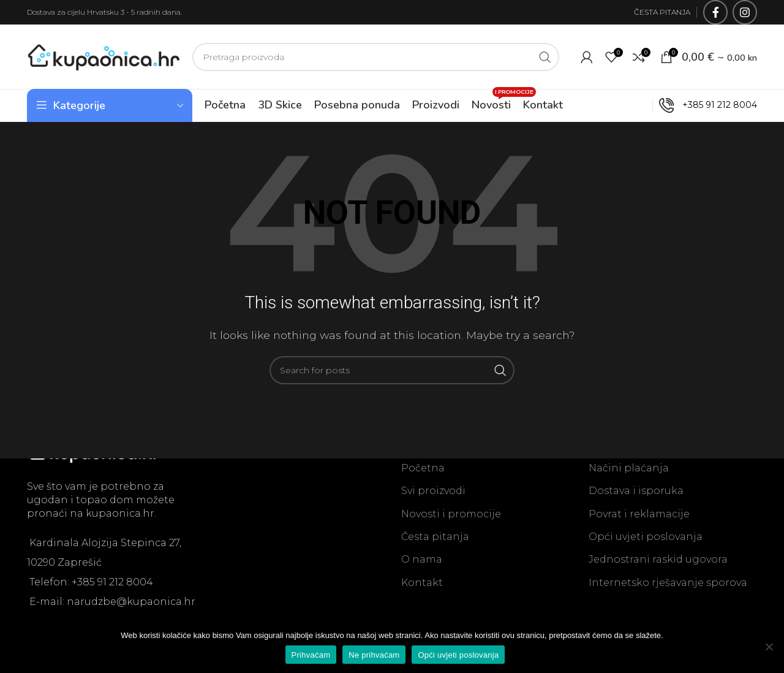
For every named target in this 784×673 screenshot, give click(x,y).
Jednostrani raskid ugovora (658, 559)
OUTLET (625, 105)
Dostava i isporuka (636, 491)
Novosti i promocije (451, 514)
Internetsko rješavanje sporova (668, 583)
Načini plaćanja (629, 468)
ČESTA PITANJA (662, 12)
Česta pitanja (435, 537)
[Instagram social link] (745, 12)
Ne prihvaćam (374, 655)
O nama (422, 559)
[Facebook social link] (715, 12)
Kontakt (422, 583)
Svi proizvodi (433, 491)
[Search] (376, 57)
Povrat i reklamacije (639, 514)
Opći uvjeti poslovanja (646, 537)
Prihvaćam (311, 655)
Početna (423, 468)
